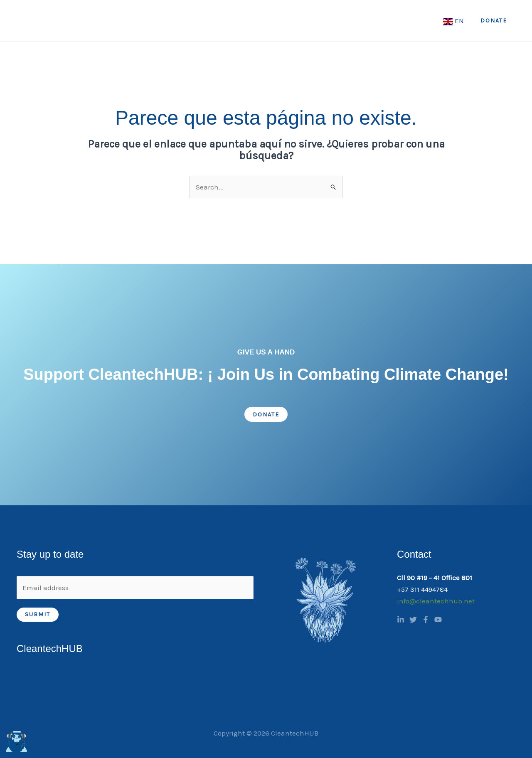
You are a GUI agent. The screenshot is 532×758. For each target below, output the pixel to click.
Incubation (418, 21)
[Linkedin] (401, 620)
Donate (266, 415)
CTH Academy (363, 21)
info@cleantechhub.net (436, 601)
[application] (209, 21)
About (199, 21)
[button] (494, 21)
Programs (307, 21)
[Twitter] (413, 620)
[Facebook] (426, 620)
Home (162, 21)
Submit (38, 614)
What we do (251, 21)
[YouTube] (438, 620)
